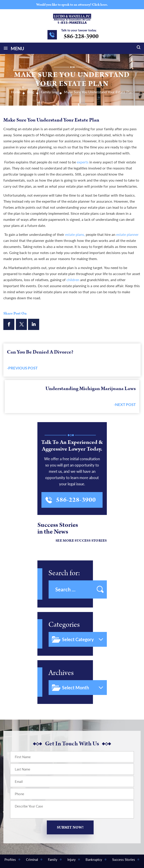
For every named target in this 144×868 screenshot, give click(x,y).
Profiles (10, 859)
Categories (64, 625)
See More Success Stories (81, 541)
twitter (21, 324)
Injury (72, 859)
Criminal (32, 859)
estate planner (127, 234)
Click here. (100, 5)
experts (83, 162)
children (73, 280)
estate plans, (75, 234)
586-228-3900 (81, 36)
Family (53, 859)
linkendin (34, 324)
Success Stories (124, 859)
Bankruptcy (94, 859)
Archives (61, 673)
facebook (9, 324)
